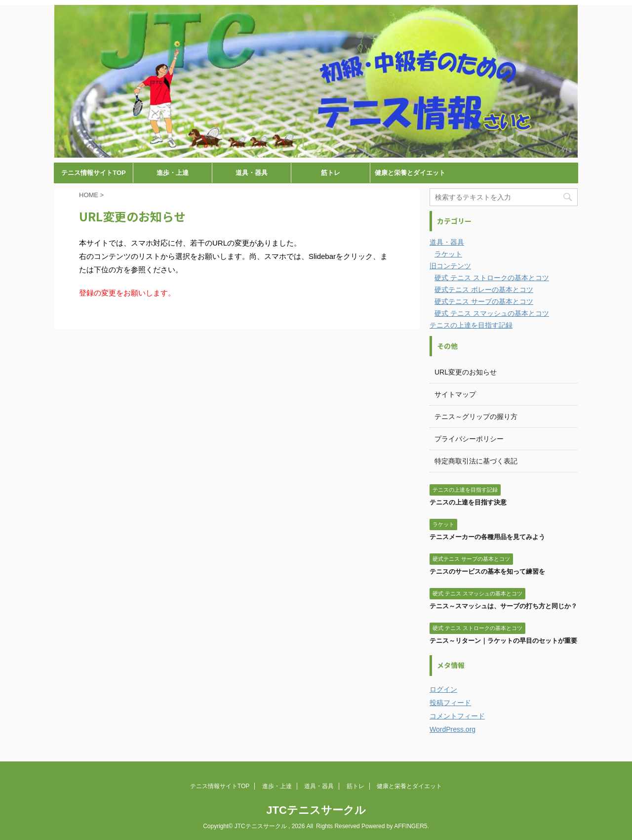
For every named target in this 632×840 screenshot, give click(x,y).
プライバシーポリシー (469, 439)
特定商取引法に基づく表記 (476, 461)
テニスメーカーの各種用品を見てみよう (487, 537)
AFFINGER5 (411, 826)
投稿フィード (450, 703)
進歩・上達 (173, 173)
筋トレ (331, 173)
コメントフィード (457, 716)
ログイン (443, 689)
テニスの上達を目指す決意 (468, 502)
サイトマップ (455, 394)
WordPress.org (453, 729)
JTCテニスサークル (316, 810)
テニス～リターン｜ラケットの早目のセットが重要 (503, 641)
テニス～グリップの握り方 (476, 417)
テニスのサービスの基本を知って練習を (487, 571)
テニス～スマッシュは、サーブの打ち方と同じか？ (503, 606)
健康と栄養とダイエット (410, 173)
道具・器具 (252, 173)
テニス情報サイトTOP (94, 173)
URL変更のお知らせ (466, 372)
